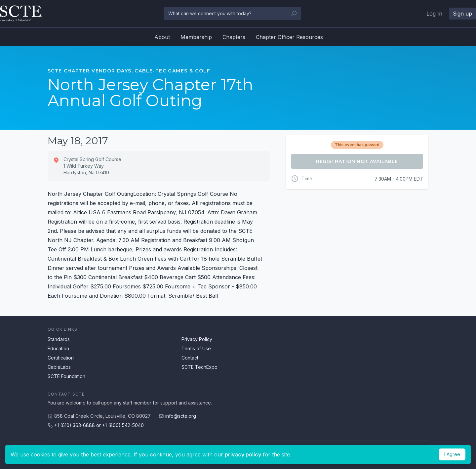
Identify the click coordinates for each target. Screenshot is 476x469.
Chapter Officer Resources (289, 37)
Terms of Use (196, 348)
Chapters (234, 37)
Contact (190, 358)
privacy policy (243, 454)
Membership (196, 37)
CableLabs (59, 367)
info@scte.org (181, 416)
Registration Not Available (357, 161)
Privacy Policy (197, 339)
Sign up (462, 14)
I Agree (452, 454)
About (162, 37)
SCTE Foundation (66, 376)
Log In (434, 14)
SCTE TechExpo (199, 367)
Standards (59, 339)
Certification (61, 358)
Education (58, 348)
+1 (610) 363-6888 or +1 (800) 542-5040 (99, 425)
